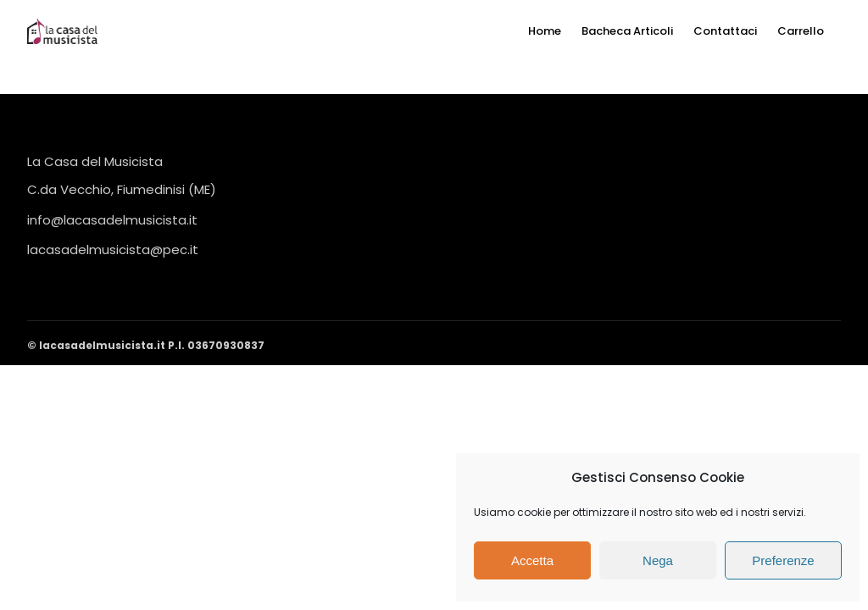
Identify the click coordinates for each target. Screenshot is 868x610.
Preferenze (783, 560)
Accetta (532, 560)
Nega (658, 560)
